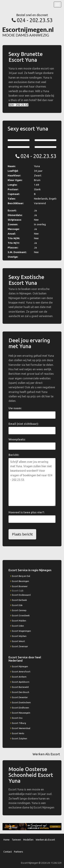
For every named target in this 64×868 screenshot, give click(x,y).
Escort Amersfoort (21, 672)
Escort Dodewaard (21, 595)
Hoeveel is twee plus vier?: (27, 512)
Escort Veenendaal (21, 728)
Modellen (28, 840)
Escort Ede (17, 605)
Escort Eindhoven (20, 708)
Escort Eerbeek (19, 600)
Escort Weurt (18, 641)
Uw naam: (15, 408)
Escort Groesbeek (21, 615)
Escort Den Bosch (21, 692)
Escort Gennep (19, 610)
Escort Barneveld (20, 687)
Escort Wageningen (21, 631)
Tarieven (16, 840)
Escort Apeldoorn (21, 682)
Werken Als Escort (46, 754)
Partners (19, 852)
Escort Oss (17, 718)
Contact (8, 852)
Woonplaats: (17, 439)
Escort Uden (18, 626)
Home (6, 840)
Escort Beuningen (20, 581)
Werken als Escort (45, 840)
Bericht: (14, 455)
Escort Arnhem (19, 677)
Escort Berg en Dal (21, 576)
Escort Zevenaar (20, 646)
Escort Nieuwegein (21, 713)
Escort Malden (19, 621)
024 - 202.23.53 (35, 20)
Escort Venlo (18, 733)
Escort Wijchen (19, 636)
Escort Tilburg (19, 723)
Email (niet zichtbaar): (24, 424)
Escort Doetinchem (21, 702)
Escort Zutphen (20, 738)
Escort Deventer (20, 697)
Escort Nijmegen (20, 666)
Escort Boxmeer (20, 586)
